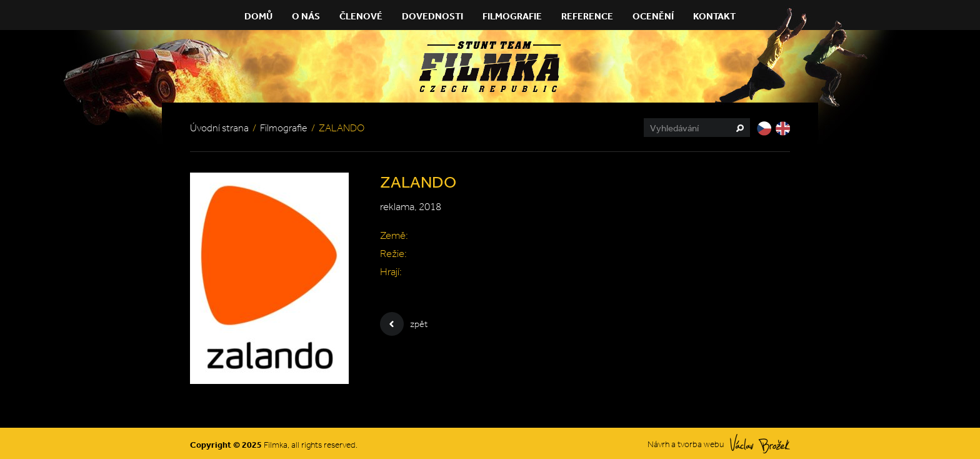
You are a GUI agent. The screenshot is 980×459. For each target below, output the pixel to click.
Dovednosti (432, 16)
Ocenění (653, 16)
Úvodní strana (219, 128)
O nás (306, 16)
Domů (258, 16)
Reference (587, 16)
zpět (404, 324)
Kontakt (714, 16)
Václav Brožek (760, 444)
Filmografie (512, 16)
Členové (361, 16)
